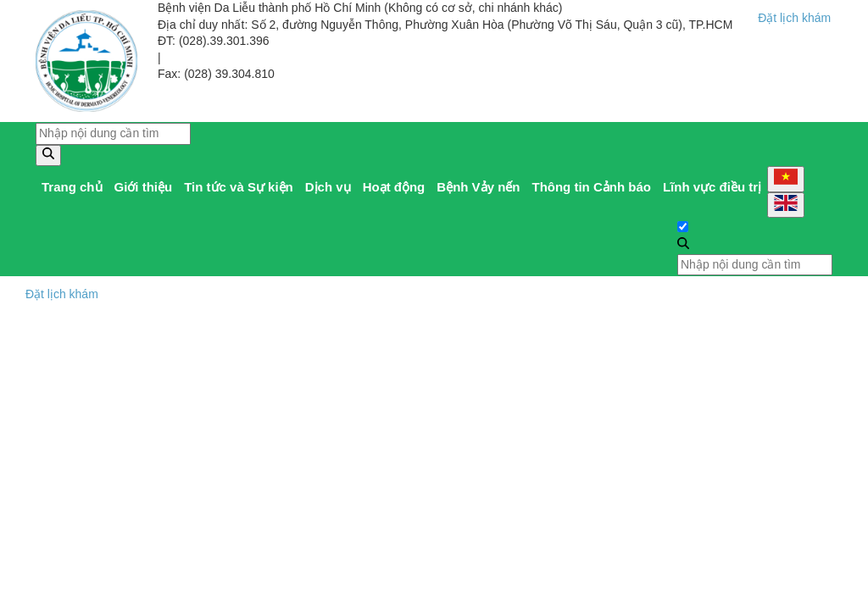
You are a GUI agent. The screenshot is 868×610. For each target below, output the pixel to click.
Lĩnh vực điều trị (712, 187)
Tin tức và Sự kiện (239, 187)
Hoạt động (394, 187)
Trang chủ (72, 187)
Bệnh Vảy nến (478, 187)
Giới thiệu (144, 187)
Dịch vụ (328, 187)
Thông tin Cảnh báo (591, 187)
